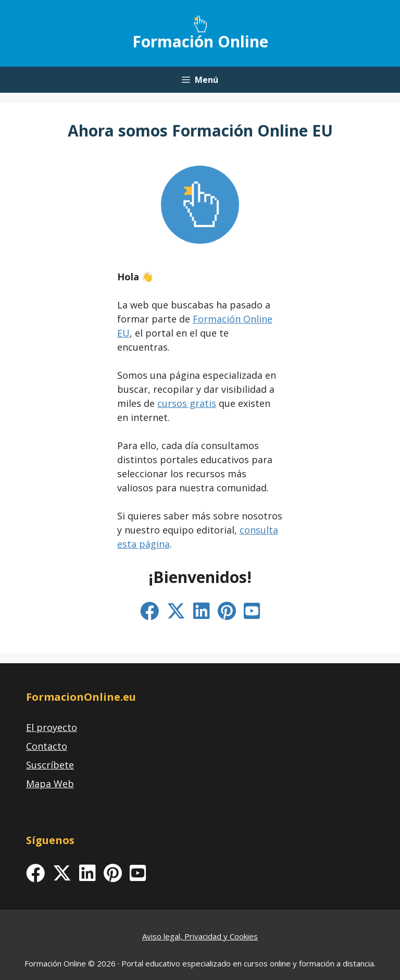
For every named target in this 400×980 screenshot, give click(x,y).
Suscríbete (50, 765)
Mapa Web (50, 784)
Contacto (47, 746)
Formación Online (200, 41)
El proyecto (52, 727)
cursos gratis (187, 403)
